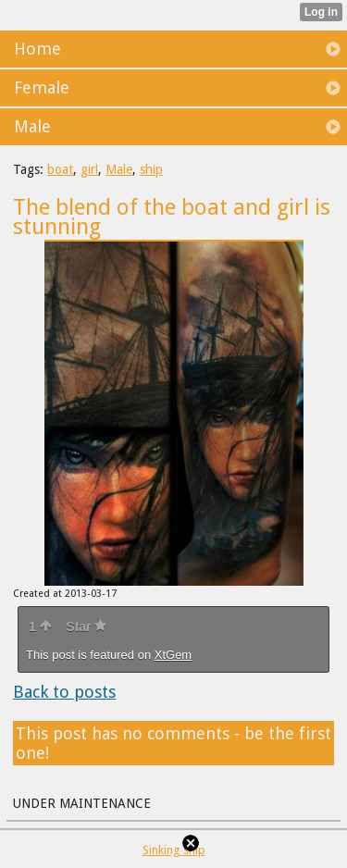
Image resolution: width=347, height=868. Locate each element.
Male (119, 169)
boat (60, 169)
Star (86, 626)
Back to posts (64, 692)
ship (151, 169)
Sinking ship (174, 850)
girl (89, 169)
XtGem (173, 655)
